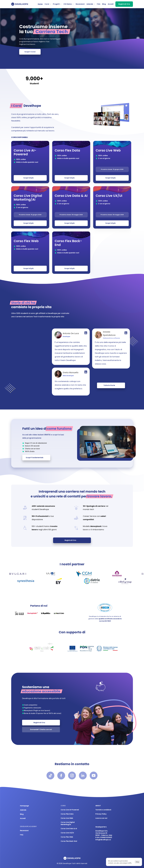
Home (40, 4)
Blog (104, 4)
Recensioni (80, 4)
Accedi (111, 4)
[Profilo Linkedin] (86, 333)
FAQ (99, 4)
